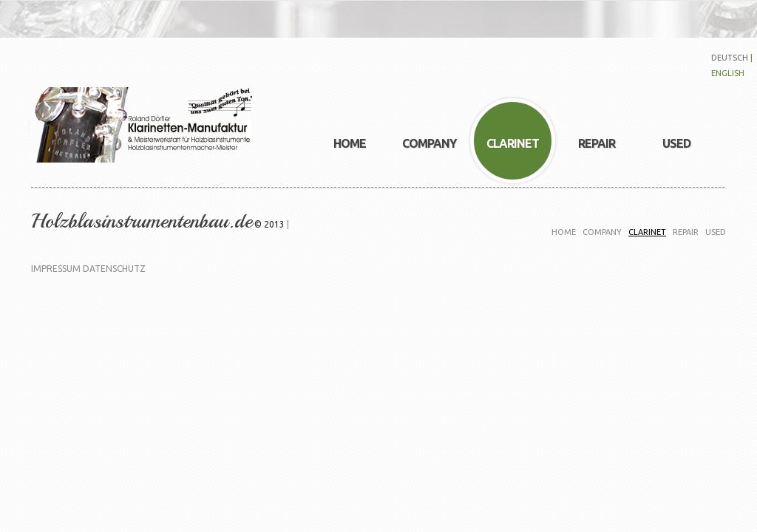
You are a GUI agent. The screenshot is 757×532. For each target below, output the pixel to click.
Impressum (56, 269)
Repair (686, 232)
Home (564, 232)
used (716, 232)
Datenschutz (114, 269)
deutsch (730, 58)
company (602, 232)
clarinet (647, 232)
